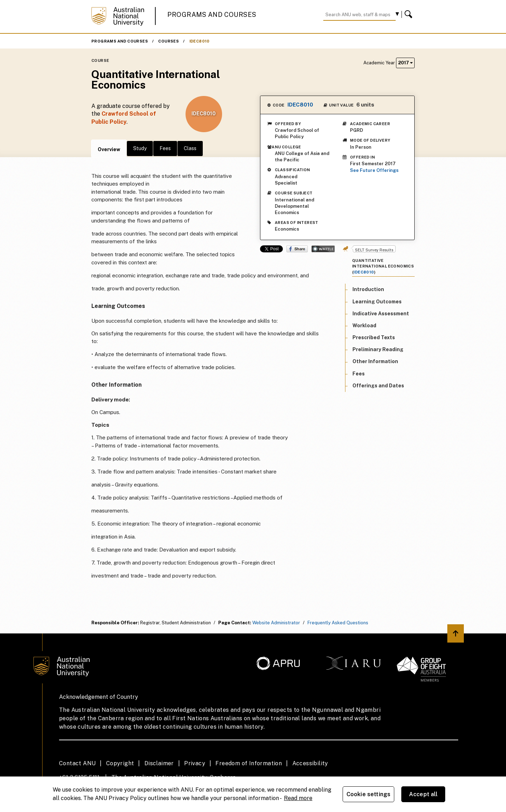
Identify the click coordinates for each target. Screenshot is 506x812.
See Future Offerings (374, 170)
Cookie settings (368, 794)
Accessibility (310, 763)
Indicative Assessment (381, 314)
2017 (405, 63)
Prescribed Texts (374, 337)
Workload (364, 326)
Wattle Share (323, 249)
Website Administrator (276, 623)
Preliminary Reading (378, 349)
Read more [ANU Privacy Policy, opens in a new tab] (298, 798)
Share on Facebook (297, 249)
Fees (165, 148)
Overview (109, 149)
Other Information (375, 361)
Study (140, 148)
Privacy (195, 763)
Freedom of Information (249, 763)
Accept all (423, 794)
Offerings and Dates (378, 386)
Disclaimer (159, 763)
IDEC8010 (200, 41)
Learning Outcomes (377, 302)
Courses (168, 41)
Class (190, 148)
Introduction (368, 289)
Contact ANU (77, 763)
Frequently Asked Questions (338, 623)
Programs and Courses (212, 15)
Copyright (120, 763)
